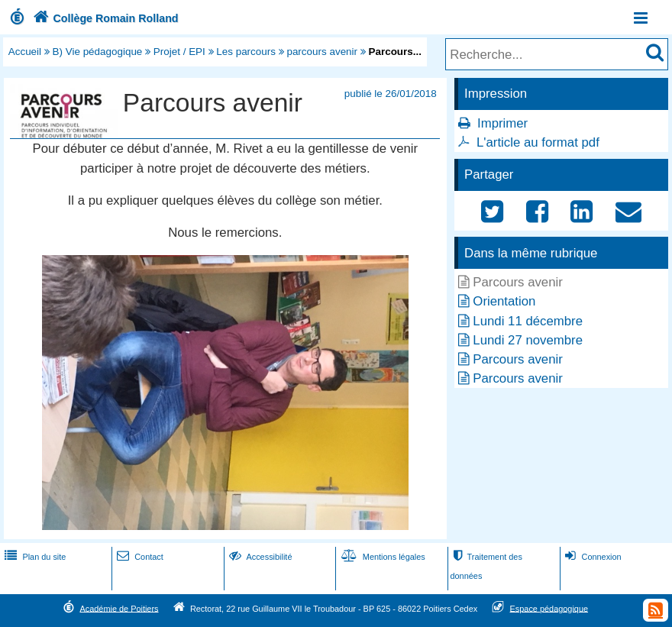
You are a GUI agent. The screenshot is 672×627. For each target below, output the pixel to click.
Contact (139, 557)
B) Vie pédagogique (98, 52)
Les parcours (246, 52)
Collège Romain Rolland (104, 18)
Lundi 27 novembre (528, 340)
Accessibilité (259, 557)
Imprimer (502, 123)
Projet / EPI (179, 52)
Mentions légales (382, 557)
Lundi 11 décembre (528, 321)
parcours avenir (322, 52)
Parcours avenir (518, 359)
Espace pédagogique (549, 608)
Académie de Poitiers (119, 608)
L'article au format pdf (538, 142)
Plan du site (34, 557)
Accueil (25, 52)
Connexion (591, 557)
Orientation (504, 301)
